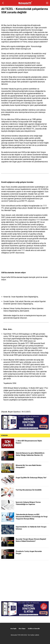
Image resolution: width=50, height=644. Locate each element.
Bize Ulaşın (22, 629)
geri (3, 3)
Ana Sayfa (13, 629)
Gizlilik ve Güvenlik (34, 629)
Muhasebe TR (15, 635)
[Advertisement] (25, 581)
